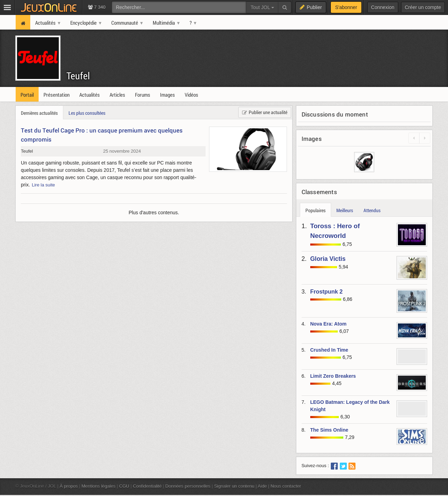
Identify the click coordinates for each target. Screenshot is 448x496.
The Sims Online (329, 430)
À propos (69, 486)
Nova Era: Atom (329, 324)
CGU (124, 486)
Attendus (372, 210)
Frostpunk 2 (326, 291)
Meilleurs (345, 210)
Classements (319, 192)
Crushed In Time (329, 350)
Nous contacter (286, 486)
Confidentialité (147, 486)
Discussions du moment (335, 114)
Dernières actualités (39, 113)
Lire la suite (43, 185)
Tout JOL (262, 7)
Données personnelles (188, 486)
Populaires (315, 210)
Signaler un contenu (234, 486)
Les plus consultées (87, 113)
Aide (262, 486)
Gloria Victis (328, 259)
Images (312, 139)
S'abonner (346, 7)
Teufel (78, 76)
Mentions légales (98, 486)
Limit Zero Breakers (333, 376)
